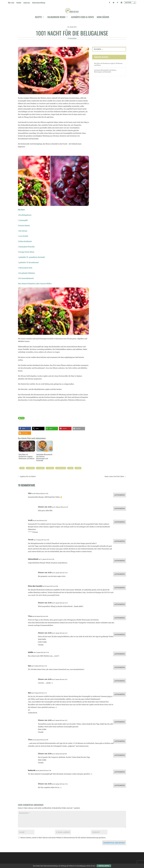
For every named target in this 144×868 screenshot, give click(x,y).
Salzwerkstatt (33, 575)
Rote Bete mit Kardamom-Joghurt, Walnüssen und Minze (27, 466)
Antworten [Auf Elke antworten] (120, 511)
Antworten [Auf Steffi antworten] (120, 538)
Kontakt (19, 3)
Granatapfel (41, 484)
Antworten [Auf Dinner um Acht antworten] (120, 524)
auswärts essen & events (82, 29)
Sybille (31, 668)
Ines (30, 682)
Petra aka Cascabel (35, 602)
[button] (25, 444)
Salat (22, 484)
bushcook (32, 786)
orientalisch (31, 484)
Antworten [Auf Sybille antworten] (120, 670)
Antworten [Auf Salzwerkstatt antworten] (120, 576)
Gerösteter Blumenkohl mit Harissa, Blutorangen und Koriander (45, 467)
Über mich (11, 3)
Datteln (78, 484)
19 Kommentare (72, 54)
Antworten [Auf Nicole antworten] (120, 557)
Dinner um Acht (61, 484)
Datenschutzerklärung (39, 3)
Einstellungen (104, 866)
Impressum (27, 3)
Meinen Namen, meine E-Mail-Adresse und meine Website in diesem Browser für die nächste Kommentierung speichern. (63, 853)
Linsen (71, 484)
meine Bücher (103, 29)
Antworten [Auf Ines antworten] (120, 683)
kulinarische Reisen (56, 29)
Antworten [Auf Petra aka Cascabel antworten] (120, 603)
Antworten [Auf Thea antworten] (120, 634)
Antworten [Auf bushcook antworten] (120, 788)
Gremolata (50, 484)
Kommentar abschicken (114, 859)
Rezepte (38, 29)
